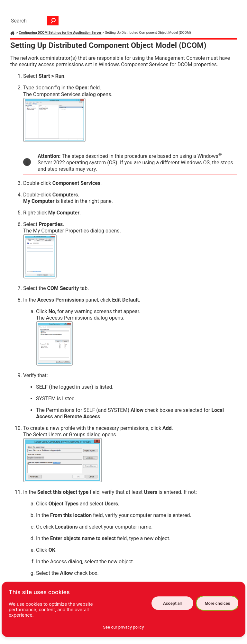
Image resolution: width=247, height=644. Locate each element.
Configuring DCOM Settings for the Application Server (60, 33)
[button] (53, 21)
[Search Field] (33, 21)
